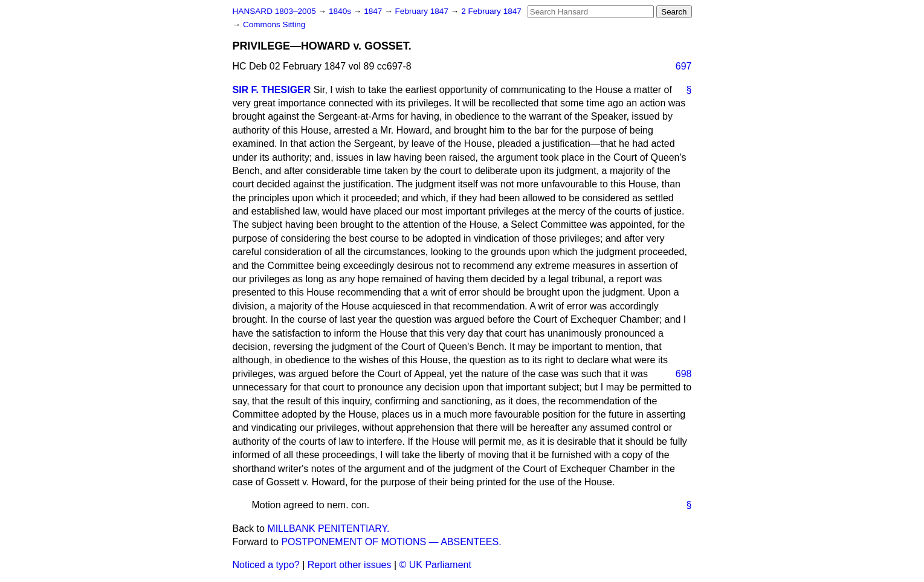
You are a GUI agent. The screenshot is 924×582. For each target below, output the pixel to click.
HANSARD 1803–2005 (274, 11)
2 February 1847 (491, 11)
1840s (341, 11)
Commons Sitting (274, 24)
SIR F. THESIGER (272, 90)
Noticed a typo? (266, 565)
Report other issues (350, 565)
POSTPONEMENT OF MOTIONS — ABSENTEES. (391, 542)
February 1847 (423, 11)
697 (684, 66)
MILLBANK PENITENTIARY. (328, 529)
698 (684, 374)
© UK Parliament (435, 565)
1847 (374, 11)
